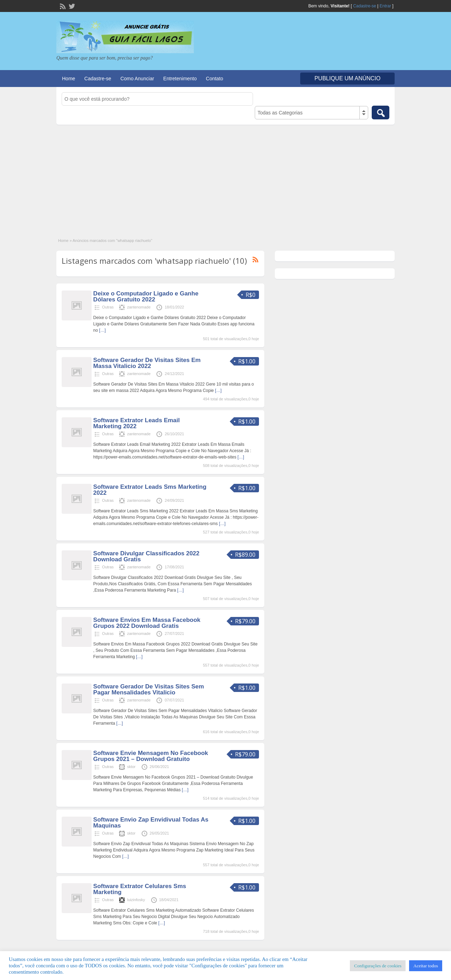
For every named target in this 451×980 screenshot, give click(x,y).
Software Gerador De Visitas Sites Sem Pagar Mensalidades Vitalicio (149, 689)
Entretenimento (180, 79)
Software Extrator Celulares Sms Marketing (140, 889)
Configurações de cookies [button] (378, 966)
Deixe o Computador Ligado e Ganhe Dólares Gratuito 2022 (146, 297)
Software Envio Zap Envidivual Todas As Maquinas (151, 823)
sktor (131, 767)
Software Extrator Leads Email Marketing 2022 (137, 423)
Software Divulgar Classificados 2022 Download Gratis (146, 556)
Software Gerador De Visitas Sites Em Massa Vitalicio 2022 (147, 363)
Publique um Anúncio (347, 78)
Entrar (385, 6)
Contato (214, 79)
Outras (108, 307)
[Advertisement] (225, 177)
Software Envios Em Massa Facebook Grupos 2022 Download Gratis (147, 623)
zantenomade (139, 307)
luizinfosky (136, 900)
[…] (102, 330)
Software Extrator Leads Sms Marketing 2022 (150, 490)
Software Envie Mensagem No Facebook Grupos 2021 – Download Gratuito (151, 756)
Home (69, 79)
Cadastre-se (364, 6)
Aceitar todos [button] (426, 966)
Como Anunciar (137, 79)
